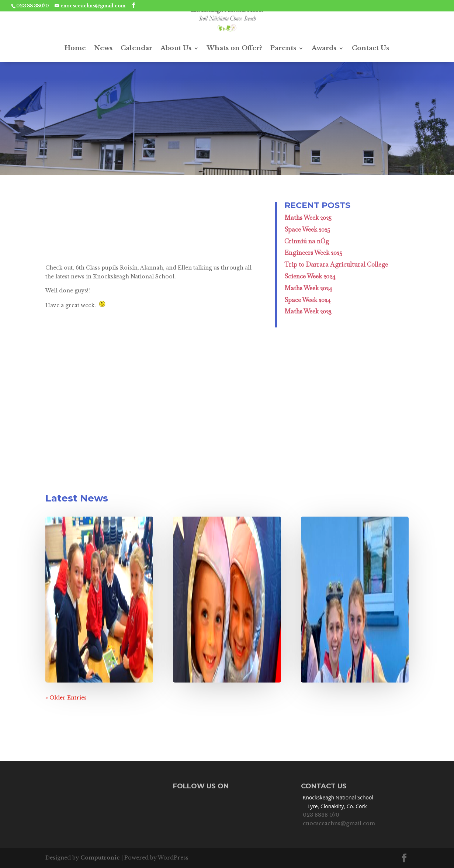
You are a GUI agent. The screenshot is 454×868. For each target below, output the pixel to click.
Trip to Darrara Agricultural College (336, 264)
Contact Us (370, 48)
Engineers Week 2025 (313, 253)
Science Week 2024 (310, 276)
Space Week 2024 (308, 300)
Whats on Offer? (235, 48)
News (103, 48)
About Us (176, 48)
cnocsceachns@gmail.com (339, 823)
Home (75, 48)
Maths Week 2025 (308, 218)
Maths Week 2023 (308, 311)
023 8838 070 (321, 815)
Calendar (136, 48)
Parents (283, 48)
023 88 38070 (32, 6)
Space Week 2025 (307, 229)
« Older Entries (66, 698)
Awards (324, 48)
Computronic (100, 858)
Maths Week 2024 (308, 288)
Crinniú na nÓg (307, 241)
